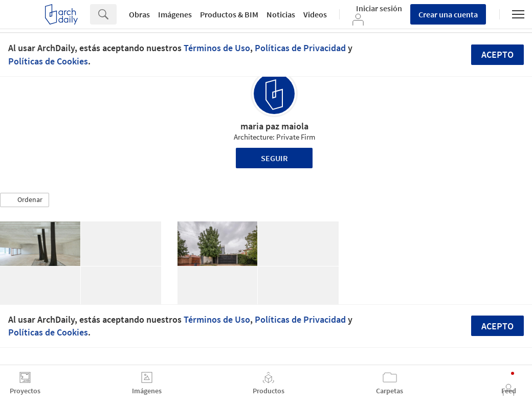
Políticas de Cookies (48, 61)
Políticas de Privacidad (300, 48)
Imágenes (175, 14)
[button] (25, 200)
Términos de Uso (217, 48)
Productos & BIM (229, 14)
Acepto (497, 54)
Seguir (274, 158)
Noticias (281, 14)
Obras (139, 14)
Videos (315, 14)
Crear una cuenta (448, 14)
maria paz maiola (274, 126)
